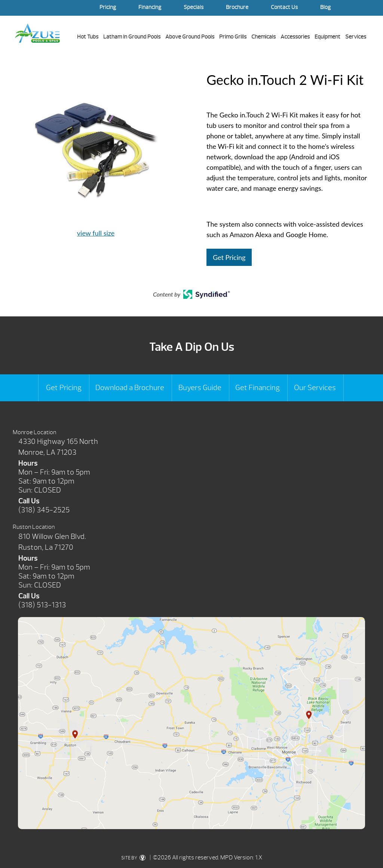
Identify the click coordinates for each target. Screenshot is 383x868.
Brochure (237, 7)
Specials (194, 7)
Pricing (108, 7)
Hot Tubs (88, 37)
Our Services (315, 388)
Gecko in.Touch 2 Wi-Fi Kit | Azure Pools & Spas (37, 33)
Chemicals (263, 37)
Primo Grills (233, 37)
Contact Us (284, 7)
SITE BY (135, 858)
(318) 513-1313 (42, 605)
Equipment (327, 37)
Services (356, 37)
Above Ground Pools (190, 37)
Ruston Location (34, 527)
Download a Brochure (130, 388)
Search (361, 8)
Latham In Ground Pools (132, 37)
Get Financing (258, 388)
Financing (150, 7)
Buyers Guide (200, 388)
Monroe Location (34, 432)
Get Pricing (229, 257)
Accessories (295, 37)
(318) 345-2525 (44, 510)
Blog (325, 7)
